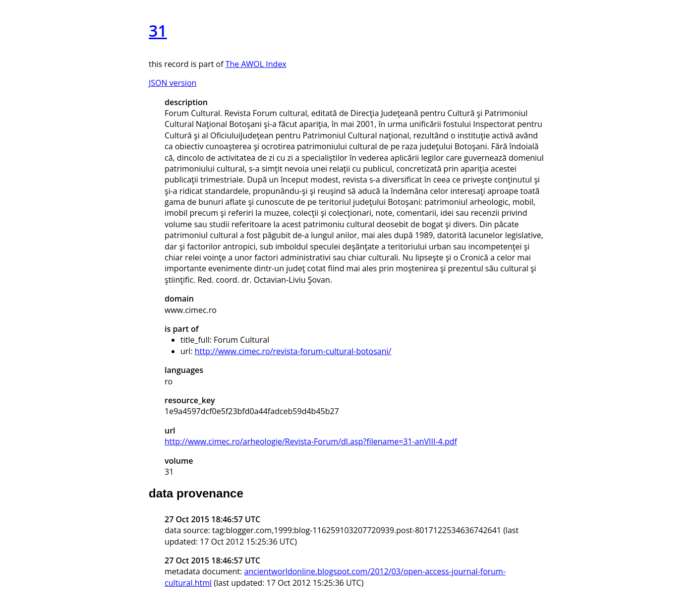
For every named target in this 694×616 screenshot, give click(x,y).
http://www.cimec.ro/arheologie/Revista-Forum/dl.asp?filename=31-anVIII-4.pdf (311, 441)
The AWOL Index (256, 64)
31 (158, 31)
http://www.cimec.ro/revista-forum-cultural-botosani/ (293, 351)
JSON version (173, 83)
